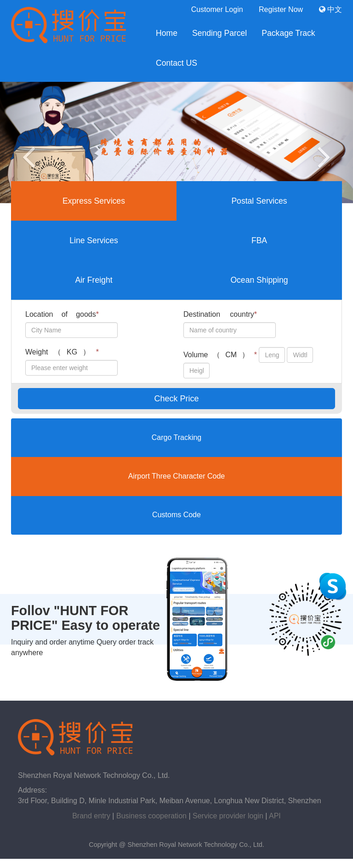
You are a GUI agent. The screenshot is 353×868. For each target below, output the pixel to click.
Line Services (94, 240)
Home (167, 33)
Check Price (176, 399)
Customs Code (176, 515)
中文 (330, 9)
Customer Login (217, 9)
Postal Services (259, 201)
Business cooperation (151, 816)
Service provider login (228, 816)
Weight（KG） (62, 352)
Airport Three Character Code (176, 476)
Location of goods (62, 314)
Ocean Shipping (259, 280)
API (275, 816)
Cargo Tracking (177, 437)
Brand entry (91, 816)
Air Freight (94, 280)
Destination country (220, 314)
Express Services (94, 201)
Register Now (281, 9)
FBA (259, 240)
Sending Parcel (219, 33)
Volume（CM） (220, 355)
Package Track (288, 33)
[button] (26, 143)
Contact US (176, 63)
